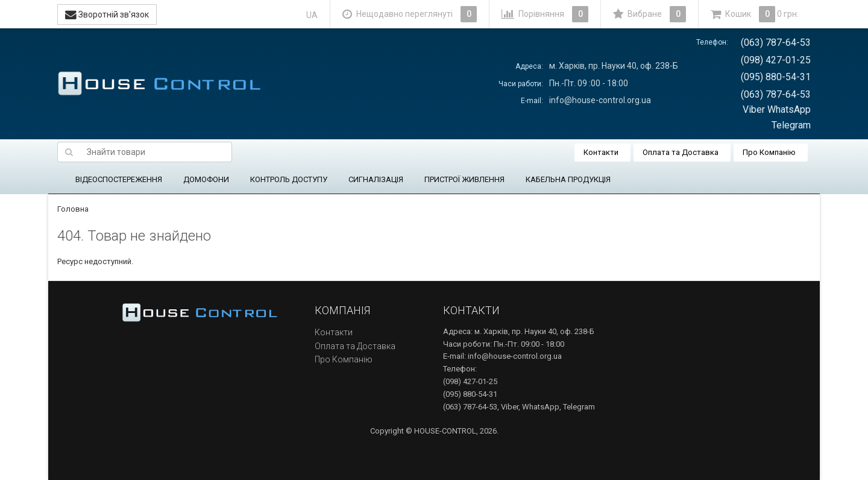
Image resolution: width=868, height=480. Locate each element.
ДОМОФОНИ (206, 179)
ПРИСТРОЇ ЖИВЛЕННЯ (464, 179)
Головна (73, 209)
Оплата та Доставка (681, 152)
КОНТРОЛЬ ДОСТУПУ (289, 179)
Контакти (601, 152)
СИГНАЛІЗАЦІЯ (376, 179)
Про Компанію (769, 152)
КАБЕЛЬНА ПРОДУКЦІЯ (568, 179)
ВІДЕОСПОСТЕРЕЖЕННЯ (119, 179)
